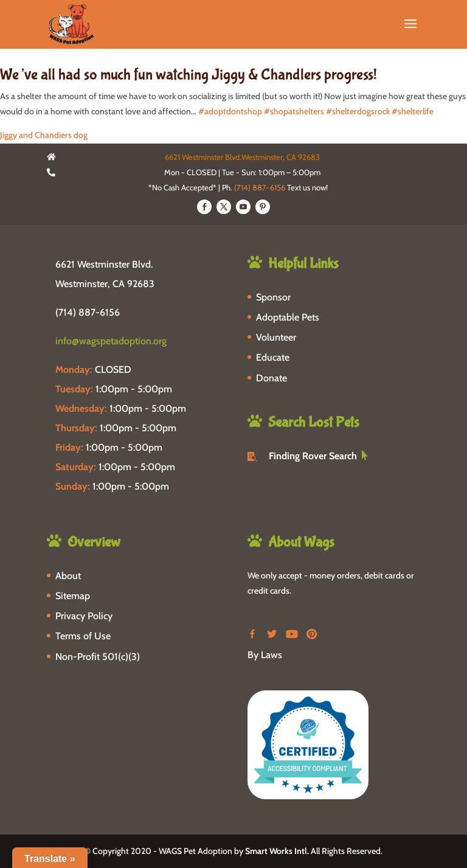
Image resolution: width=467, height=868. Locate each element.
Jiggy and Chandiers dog (44, 135)
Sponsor (273, 297)
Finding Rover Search (313, 456)
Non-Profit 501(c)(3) (98, 657)
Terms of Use (83, 636)
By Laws (265, 655)
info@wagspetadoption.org (111, 341)
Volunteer (276, 337)
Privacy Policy (84, 616)
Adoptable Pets (288, 317)
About (68, 576)
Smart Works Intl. (277, 851)
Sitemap (73, 596)
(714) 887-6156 (260, 187)
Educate (273, 357)
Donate (272, 378)
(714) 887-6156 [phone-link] (88, 312)
